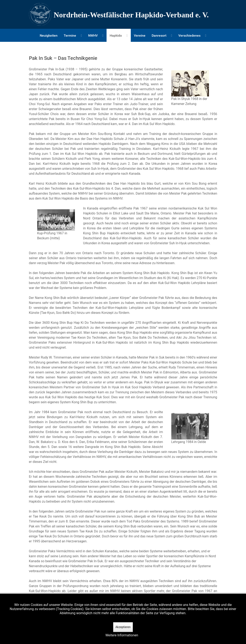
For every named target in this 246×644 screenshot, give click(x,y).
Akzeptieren (123, 627)
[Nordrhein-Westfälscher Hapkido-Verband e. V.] (123, 14)
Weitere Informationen (122, 635)
